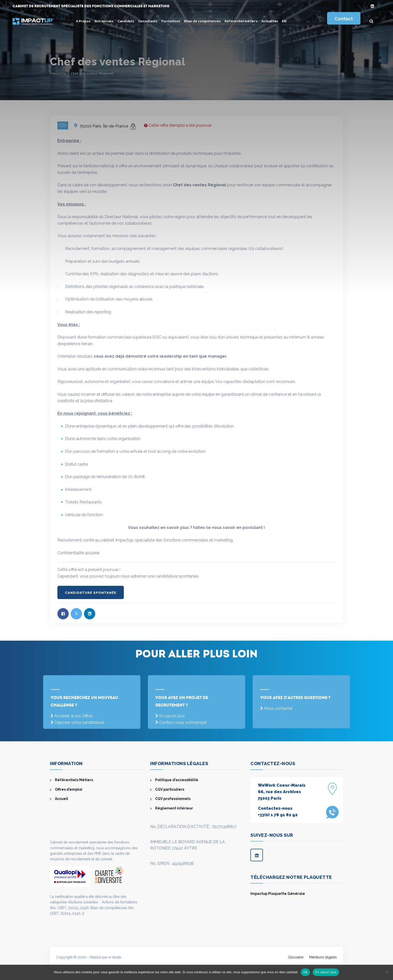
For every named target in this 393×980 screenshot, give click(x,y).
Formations (171, 21)
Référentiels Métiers (74, 780)
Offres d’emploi (69, 789)
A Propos (83, 21)
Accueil (62, 799)
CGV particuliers (170, 789)
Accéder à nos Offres (74, 716)
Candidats (126, 21)
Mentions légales (323, 957)
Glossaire (296, 957)
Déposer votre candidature (79, 722)
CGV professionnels (173, 799)
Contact (344, 19)
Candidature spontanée (91, 593)
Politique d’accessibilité (177, 780)
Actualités (270, 21)
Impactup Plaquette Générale (278, 894)
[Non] (387, 972)
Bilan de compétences (202, 21)
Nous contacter (278, 708)
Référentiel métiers (241, 21)
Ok (305, 972)
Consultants (148, 21)
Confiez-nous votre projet (183, 722)
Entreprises (104, 21)
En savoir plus (172, 716)
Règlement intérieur (174, 808)
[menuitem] (284, 21)
